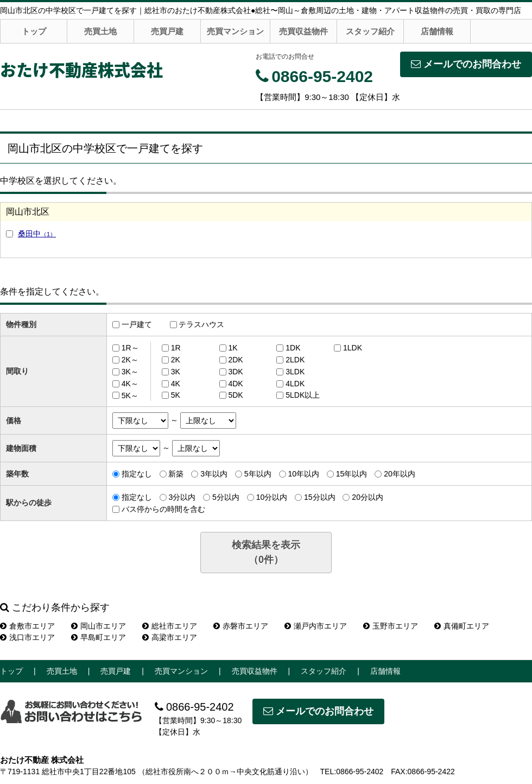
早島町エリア (99, 637)
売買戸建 (167, 31)
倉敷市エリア (27, 626)
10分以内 (272, 497)
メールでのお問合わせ (466, 64)
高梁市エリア (170, 637)
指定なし (137, 474)
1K (233, 348)
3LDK (295, 372)
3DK (235, 372)
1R (176, 348)
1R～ (130, 348)
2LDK (295, 360)
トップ (34, 31)
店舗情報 (437, 31)
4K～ (130, 384)
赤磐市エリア (241, 626)
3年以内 (214, 474)
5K (176, 395)
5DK (235, 395)
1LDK (353, 348)
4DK (235, 384)
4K (176, 384)
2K (176, 360)
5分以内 (226, 497)
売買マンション (235, 31)
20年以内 (400, 474)
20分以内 (368, 497)
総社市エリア (170, 626)
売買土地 (100, 31)
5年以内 (258, 474)
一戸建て (137, 324)
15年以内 (352, 474)
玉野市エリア (391, 626)
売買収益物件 (303, 31)
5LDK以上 (303, 395)
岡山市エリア (99, 626)
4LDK (295, 384)
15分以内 (320, 497)
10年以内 (303, 474)
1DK (293, 348)
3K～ (130, 372)
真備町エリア (462, 626)
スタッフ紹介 (370, 31)
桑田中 (37, 234)
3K (176, 372)
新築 (176, 474)
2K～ (130, 360)
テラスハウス (201, 324)
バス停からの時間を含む (163, 509)
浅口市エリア (27, 637)
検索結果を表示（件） (266, 552)
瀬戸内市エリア (316, 626)
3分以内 (182, 497)
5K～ (130, 395)
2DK (235, 360)
